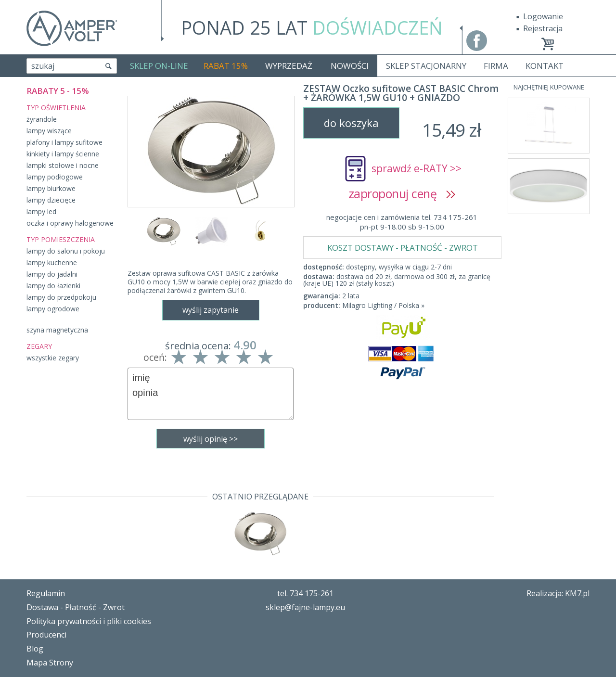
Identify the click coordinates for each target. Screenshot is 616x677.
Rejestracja (543, 28)
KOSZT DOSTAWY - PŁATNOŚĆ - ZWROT (403, 248)
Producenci (46, 635)
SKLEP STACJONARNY (426, 66)
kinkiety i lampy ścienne (63, 154)
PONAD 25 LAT (312, 27)
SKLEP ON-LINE (159, 66)
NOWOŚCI (350, 66)
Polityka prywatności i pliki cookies (89, 621)
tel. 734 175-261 (305, 593)
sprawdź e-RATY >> (417, 168)
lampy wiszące (49, 131)
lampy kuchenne (52, 262)
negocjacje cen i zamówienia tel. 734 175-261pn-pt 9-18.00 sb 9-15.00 (402, 222)
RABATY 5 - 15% (58, 91)
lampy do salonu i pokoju (66, 251)
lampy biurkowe (51, 188)
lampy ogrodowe (53, 309)
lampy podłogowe (55, 177)
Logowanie (543, 16)
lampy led (41, 211)
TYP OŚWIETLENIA (56, 108)
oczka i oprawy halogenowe (70, 223)
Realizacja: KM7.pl (558, 593)
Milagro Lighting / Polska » (383, 305)
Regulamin (46, 593)
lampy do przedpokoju (61, 297)
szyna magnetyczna (57, 330)
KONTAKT (545, 66)
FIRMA (496, 66)
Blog (35, 649)
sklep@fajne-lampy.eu (305, 607)
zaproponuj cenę (402, 193)
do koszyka (351, 123)
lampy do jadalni (52, 274)
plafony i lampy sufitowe (64, 142)
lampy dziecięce (51, 200)
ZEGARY (39, 346)
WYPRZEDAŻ (289, 66)
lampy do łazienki (53, 286)
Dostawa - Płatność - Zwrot (76, 607)
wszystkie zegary (53, 358)
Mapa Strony (50, 663)
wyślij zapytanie (211, 310)
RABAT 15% (226, 66)
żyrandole (42, 119)
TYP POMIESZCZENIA (61, 239)
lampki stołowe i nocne (63, 165)
